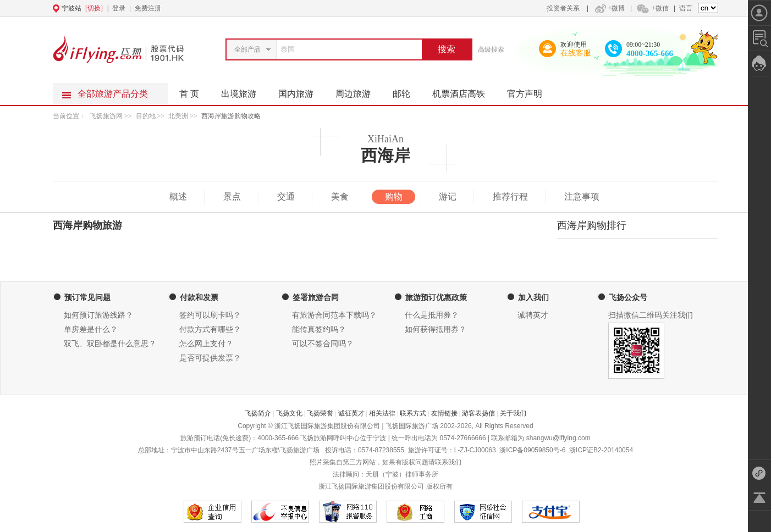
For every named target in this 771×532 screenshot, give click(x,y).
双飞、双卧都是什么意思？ (110, 344)
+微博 (609, 8)
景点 (232, 196)
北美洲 (178, 116)
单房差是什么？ (91, 329)
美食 (340, 196)
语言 (686, 8)
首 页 (189, 94)
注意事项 (582, 196)
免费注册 (148, 8)
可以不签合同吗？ (323, 344)
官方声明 (530, 91)
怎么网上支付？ (206, 344)
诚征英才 (351, 413)
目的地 (147, 116)
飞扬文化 (289, 413)
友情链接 (444, 413)
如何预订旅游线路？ (98, 315)
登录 (119, 8)
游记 (448, 196)
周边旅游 (359, 91)
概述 (178, 196)
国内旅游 (301, 91)
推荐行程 (510, 196)
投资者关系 (563, 8)
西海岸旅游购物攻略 (231, 116)
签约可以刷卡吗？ (210, 315)
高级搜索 (491, 49)
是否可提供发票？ (210, 358)
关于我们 (513, 413)
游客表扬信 (478, 413)
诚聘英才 (533, 315)
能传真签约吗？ (319, 329)
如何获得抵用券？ (436, 329)
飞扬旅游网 (106, 116)
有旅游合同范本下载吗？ (334, 315)
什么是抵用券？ (432, 315)
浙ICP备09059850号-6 (532, 450)
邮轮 (407, 91)
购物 (394, 196)
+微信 (652, 8)
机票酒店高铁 (464, 91)
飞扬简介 (258, 413)
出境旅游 (244, 91)
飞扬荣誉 (320, 413)
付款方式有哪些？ (210, 329)
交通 (286, 196)
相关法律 (382, 413)
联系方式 (413, 413)
